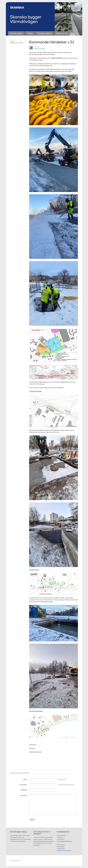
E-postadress (23, 785)
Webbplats (24, 790)
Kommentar (24, 796)
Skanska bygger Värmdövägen (26, 19)
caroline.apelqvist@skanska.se (64, 841)
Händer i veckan (16, 33)
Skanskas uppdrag (44, 33)
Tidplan (30, 33)
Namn (25, 779)
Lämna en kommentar (39, 49)
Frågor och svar (62, 33)
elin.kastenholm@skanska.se (41, 841)
